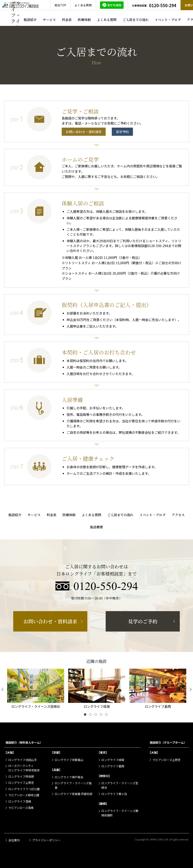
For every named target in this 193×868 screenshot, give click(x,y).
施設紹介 (30, 20)
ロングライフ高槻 (20, 801)
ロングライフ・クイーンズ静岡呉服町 (120, 813)
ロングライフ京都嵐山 (69, 760)
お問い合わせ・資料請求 (84, 132)
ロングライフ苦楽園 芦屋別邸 (74, 794)
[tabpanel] (36, 689)
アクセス (178, 515)
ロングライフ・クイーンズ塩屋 (73, 785)
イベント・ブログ (168, 20)
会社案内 (14, 840)
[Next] (190, 689)
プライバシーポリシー (46, 840)
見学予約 (122, 132)
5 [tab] (107, 715)
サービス (49, 20)
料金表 (67, 20)
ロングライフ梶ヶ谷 (114, 794)
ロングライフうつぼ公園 (24, 789)
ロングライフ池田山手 (23, 760)
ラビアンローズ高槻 (21, 808)
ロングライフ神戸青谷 (69, 777)
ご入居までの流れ (136, 20)
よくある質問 (107, 20)
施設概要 (96, 527)
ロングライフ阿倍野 (21, 776)
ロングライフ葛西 (113, 766)
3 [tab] (96, 715)
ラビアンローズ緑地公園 (24, 795)
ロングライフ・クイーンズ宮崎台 (120, 785)
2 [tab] (91, 715)
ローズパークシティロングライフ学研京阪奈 (24, 768)
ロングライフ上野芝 (21, 783)
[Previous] (3, 689)
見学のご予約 (143, 621)
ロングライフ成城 (113, 760)
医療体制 (84, 20)
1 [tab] (86, 715)
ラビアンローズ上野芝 (167, 760)
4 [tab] (102, 715)
